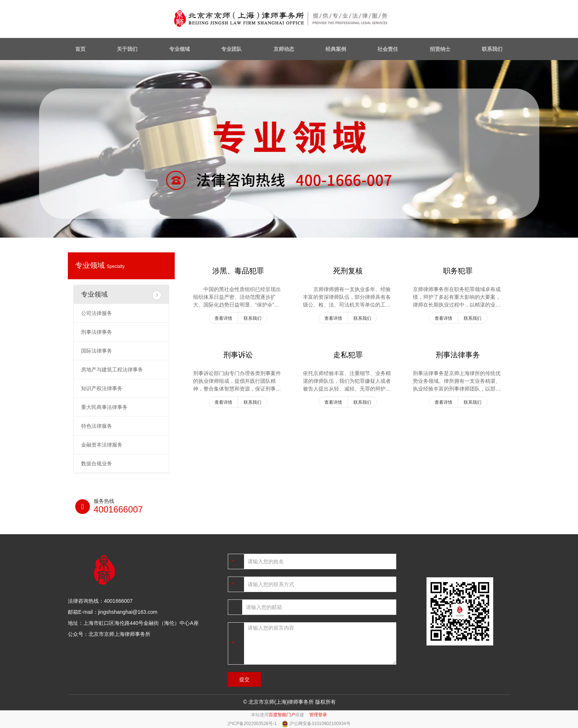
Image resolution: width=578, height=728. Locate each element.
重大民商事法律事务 (104, 407)
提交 (244, 679)
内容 (239, 643)
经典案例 (336, 49)
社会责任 (388, 49)
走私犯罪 (348, 355)
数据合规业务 (97, 463)
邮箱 (237, 607)
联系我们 (492, 49)
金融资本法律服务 (102, 445)
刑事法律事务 (458, 355)
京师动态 (284, 49)
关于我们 (127, 49)
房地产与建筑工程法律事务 (112, 370)
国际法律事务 (97, 351)
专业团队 (231, 49)
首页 (80, 49)
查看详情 (223, 318)
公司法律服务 (97, 313)
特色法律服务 (97, 426)
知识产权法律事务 (102, 388)
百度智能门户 (282, 715)
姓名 (239, 561)
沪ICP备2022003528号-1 (253, 724)
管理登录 (318, 715)
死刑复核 (348, 271)
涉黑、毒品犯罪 (238, 271)
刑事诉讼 (238, 355)
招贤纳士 (440, 49)
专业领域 (180, 49)
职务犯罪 (458, 271)
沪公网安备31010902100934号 (320, 724)
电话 (239, 584)
